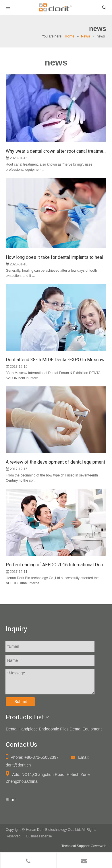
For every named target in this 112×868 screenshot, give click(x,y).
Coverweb (99, 846)
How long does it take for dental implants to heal (54, 257)
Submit (21, 702)
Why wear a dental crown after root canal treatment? (56, 151)
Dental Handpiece (22, 729)
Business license (39, 836)
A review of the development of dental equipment (55, 462)
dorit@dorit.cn (18, 765)
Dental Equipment (86, 729)
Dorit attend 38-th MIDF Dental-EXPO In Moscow (55, 360)
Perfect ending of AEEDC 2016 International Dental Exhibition (56, 565)
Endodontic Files (54, 729)
